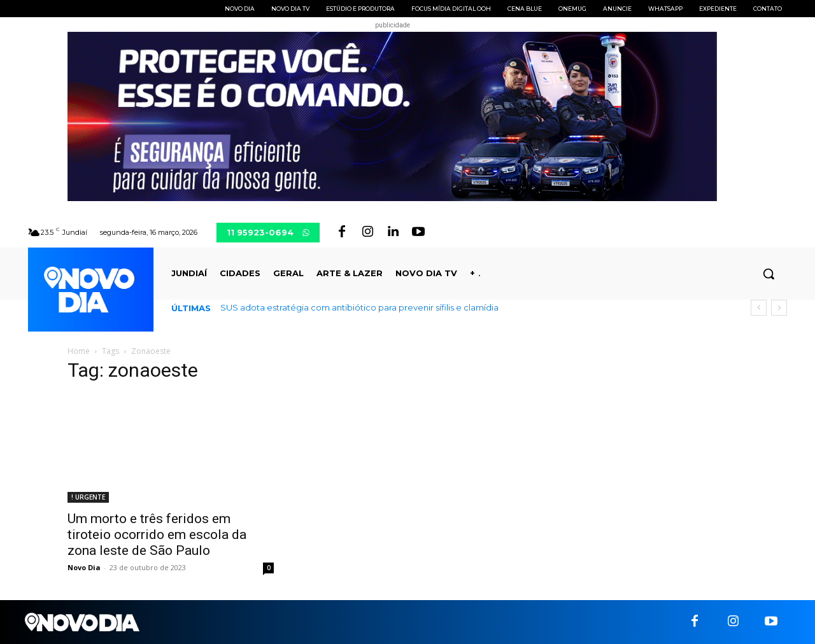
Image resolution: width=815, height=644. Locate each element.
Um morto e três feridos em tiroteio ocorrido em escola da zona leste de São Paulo (157, 535)
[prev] (759, 308)
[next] (779, 308)
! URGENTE (88, 497)
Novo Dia (84, 567)
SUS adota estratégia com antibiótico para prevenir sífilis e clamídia (359, 307)
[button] (769, 274)
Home (79, 351)
